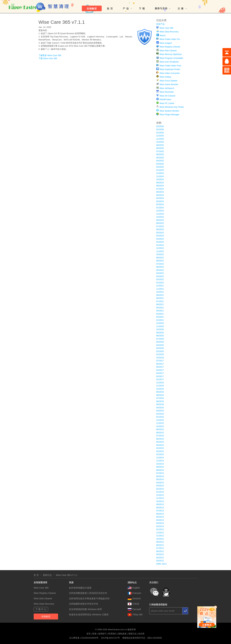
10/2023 (160, 217)
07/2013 (160, 511)
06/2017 (160, 364)
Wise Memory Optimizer (171, 54)
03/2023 (160, 239)
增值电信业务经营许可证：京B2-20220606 (142, 638)
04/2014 (160, 483)
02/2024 (160, 204)
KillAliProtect (165, 99)
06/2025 (160, 154)
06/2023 (160, 229)
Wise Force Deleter (169, 81)
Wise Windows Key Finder (172, 107)
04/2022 (160, 273)
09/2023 (160, 220)
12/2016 (160, 383)
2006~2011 (161, 564)
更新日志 (47, 575)
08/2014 (160, 470)
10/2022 (160, 254)
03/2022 (160, 276)
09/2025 (160, 145)
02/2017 (160, 376)
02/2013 (160, 526)
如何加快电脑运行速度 (80, 588)
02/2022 (160, 279)
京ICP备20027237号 (110, 638)
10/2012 (160, 539)
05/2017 (160, 367)
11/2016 (160, 386)
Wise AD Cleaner (168, 96)
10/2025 (160, 142)
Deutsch (134, 598)
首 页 (36, 575)
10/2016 (160, 389)
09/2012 (160, 542)
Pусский (134, 609)
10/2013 (160, 501)
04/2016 (160, 408)
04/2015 (160, 445)
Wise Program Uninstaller (171, 58)
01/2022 (160, 283)
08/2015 (160, 433)
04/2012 (160, 558)
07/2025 (160, 151)
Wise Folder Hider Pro (170, 39)
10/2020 (160, 329)
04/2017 (160, 370)
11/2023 (160, 214)
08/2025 (160, 148)
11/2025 (160, 139)
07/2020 (160, 339)
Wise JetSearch (167, 88)
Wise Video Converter (170, 73)
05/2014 (160, 479)
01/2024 (160, 208)
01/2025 (160, 170)
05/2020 (160, 342)
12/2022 (160, 248)
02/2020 (160, 351)
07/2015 (160, 436)
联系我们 (112, 634)
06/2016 (160, 401)
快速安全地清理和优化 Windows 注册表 (89, 615)
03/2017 (160, 373)
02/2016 (160, 414)
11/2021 (160, 289)
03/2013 (160, 523)
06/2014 (160, 476)
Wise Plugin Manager (170, 114)
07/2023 (160, 226)
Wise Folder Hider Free (170, 66)
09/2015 (160, 429)
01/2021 (160, 320)
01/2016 (160, 417)
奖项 (94, 634)
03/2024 (160, 201)
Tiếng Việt (135, 615)
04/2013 (160, 520)
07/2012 (160, 548)
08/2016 (160, 395)
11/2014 (160, 461)
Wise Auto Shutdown (169, 62)
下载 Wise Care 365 (48, 58)
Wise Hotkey (165, 77)
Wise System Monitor (169, 111)
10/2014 (160, 464)
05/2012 (160, 554)
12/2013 (160, 495)
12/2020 (160, 323)
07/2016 (160, 398)
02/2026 (160, 129)
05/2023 (160, 233)
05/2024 (160, 195)
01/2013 (160, 529)
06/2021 (160, 304)
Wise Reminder (167, 92)
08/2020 (160, 336)
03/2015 (160, 448)
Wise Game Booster (169, 84)
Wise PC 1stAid (167, 103)
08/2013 (160, 508)
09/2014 (160, 467)
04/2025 (160, 161)
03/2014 (160, 486)
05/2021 (160, 308)
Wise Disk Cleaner (168, 51)
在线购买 (46, 616)
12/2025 (160, 136)
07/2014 (160, 473)
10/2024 (160, 179)
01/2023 (160, 245)
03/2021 (160, 314)
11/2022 (160, 251)
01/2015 (160, 454)
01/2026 (160, 133)
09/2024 (160, 183)
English (134, 588)
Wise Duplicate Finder (170, 69)
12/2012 (160, 533)
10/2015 (160, 426)
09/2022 (160, 258)
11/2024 (160, 176)
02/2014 (160, 489)
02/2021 (160, 317)
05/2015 (160, 442)
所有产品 (160, 24)
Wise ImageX (166, 43)
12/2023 (160, 211)
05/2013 (160, 517)
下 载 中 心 (41, 609)
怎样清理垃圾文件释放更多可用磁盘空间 (89, 598)
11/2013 (160, 498)
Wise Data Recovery (169, 32)
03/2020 (160, 348)
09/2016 (160, 392)
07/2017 (160, 361)
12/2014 (160, 458)
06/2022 (160, 267)
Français (134, 593)
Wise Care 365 (167, 28)
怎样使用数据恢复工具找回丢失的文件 (88, 593)
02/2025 (160, 167)
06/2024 (160, 192)
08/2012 (160, 545)
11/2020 (160, 326)
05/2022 (160, 270)
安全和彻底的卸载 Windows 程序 (85, 609)
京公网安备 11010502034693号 (84, 638)
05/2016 (160, 404)
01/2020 (160, 354)
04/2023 (160, 236)
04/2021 (160, 311)
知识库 (141, 634)
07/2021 (160, 301)
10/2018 (160, 358)
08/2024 (160, 186)
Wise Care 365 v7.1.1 (67, 575)
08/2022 (160, 261)
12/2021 (160, 286)
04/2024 (160, 198)
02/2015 (160, 451)
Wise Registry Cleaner (170, 47)
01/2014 (160, 492)
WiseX (163, 35)
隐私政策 (122, 634)
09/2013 (160, 504)
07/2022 (160, 264)
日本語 (133, 604)
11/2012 (160, 536)
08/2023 (160, 223)
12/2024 (160, 173)
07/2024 (160, 189)
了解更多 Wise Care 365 (50, 55)
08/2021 (160, 298)
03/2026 (160, 126)
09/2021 (160, 295)
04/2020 (160, 345)
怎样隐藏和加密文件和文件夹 (84, 604)
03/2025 (160, 164)
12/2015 (160, 420)
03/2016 (160, 411)
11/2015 (160, 423)
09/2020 (160, 333)
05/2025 (160, 158)
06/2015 (160, 439)
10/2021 (160, 292)
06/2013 (160, 514)
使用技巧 (102, 634)
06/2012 (160, 551)
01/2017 (160, 379)
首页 (89, 634)
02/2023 (160, 242)
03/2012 (160, 561)
